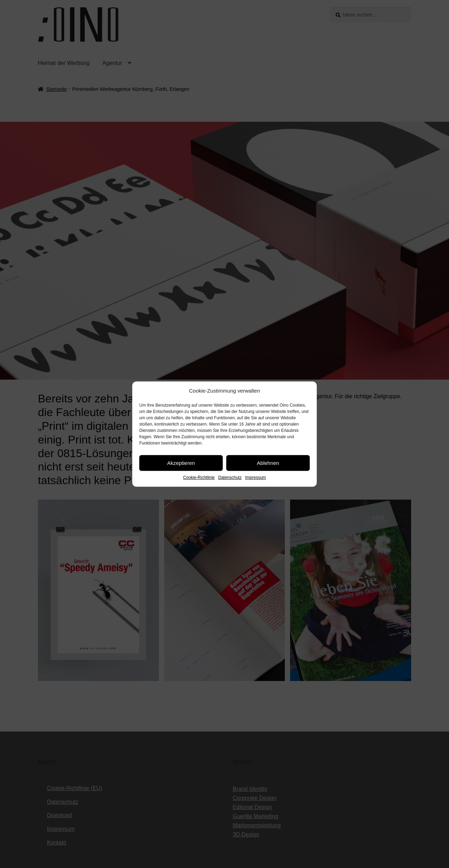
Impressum (256, 478)
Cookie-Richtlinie (199, 478)
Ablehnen (268, 463)
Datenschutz (230, 478)
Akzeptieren (181, 463)
